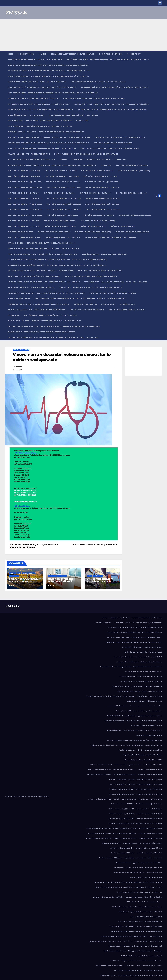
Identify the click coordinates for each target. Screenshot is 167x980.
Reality (64, 160)
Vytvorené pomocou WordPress (16, 797)
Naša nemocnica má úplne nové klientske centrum (73, 115)
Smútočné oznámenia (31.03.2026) (60, 226)
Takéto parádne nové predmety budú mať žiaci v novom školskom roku (42, 254)
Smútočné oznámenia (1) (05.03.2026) (62, 176)
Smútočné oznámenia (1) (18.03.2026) (102, 182)
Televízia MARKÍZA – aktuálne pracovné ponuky (105, 254)
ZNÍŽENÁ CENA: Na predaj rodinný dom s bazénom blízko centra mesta (41, 332)
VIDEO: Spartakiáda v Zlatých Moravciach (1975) (31, 288)
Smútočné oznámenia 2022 (93, 226)
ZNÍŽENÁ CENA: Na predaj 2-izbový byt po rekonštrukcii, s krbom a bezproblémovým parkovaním (54, 326)
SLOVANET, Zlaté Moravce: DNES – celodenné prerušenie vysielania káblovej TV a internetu (52, 165)
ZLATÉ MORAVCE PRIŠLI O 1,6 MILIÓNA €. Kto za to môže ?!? (51, 315)
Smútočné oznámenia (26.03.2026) (24, 221)
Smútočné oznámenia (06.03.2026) (97, 171)
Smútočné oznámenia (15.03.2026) (95, 193)
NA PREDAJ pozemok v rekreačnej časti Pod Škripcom (33, 99)
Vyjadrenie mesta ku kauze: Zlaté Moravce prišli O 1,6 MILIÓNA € (38, 304)
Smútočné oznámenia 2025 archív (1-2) (93, 232)
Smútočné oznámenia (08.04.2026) (24, 176)
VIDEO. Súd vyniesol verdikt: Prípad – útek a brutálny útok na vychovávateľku (46, 293)
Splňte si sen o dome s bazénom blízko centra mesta (110, 237)
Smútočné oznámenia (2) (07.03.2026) (64, 199)
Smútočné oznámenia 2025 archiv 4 (63, 237)
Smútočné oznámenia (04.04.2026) (61, 171)
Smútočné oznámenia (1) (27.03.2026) (102, 187)
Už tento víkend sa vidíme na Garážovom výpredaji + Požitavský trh (41, 271)
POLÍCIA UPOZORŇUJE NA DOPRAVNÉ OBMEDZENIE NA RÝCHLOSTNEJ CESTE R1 (42, 148)
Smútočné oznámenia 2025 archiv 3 (24, 237)
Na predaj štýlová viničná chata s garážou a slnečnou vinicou (39, 104)
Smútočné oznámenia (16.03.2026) (132, 193)
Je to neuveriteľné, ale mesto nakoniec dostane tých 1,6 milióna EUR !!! (42, 87)
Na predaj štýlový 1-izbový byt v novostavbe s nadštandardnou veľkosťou (111, 104)
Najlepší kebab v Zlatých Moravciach (26, 115)
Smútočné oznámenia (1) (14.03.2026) (63, 182)
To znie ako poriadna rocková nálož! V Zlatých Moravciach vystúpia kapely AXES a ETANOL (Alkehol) (57, 260)
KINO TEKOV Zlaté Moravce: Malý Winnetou (95, 544)
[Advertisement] (83, 35)
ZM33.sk (16, 13)
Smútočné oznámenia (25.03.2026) (135, 215)
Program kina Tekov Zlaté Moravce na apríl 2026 (31, 160)
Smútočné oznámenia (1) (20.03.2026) (25, 187)
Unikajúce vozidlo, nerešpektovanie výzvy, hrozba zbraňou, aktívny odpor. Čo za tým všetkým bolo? (57, 265)
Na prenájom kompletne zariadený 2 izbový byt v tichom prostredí (40, 110)
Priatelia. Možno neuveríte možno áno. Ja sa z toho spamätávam (86, 154)
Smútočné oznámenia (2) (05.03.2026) (25, 199)
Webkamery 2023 (128, 304)
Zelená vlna (14, 315)
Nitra (19, 573)
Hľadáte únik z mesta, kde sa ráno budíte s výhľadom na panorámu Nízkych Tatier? (48, 76)
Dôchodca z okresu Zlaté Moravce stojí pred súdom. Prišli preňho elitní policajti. (49, 71)
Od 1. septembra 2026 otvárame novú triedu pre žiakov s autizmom (40, 126)
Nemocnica (52, 576)
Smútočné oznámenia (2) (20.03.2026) (25, 210)
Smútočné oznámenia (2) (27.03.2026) (103, 210)
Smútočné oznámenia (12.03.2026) (23, 193)
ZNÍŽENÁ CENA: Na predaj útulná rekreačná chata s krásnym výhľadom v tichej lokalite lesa (53, 338)
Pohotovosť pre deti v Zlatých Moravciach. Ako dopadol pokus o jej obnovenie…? (48, 143)
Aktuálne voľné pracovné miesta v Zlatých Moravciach (35, 60)
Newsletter (82, 121)
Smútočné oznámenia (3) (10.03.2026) (98, 221)
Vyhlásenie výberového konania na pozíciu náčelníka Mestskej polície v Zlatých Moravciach (80, 299)
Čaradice (13, 573)
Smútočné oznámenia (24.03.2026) (98, 215)
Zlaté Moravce (24, 350)
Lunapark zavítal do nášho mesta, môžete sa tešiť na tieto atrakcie (115, 87)
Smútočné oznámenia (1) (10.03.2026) (25, 182)
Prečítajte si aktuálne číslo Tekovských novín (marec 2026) (110, 148)
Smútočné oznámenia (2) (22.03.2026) (64, 210)
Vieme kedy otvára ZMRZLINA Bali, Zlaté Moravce (113, 293)
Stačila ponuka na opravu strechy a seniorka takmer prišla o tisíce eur (43, 249)
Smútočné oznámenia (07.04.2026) (134, 171)
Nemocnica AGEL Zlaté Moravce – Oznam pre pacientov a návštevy (40, 121)
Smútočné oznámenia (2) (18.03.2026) (102, 204)
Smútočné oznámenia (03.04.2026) (24, 171)
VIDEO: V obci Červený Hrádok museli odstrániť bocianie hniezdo (90, 288)
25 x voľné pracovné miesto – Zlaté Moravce (73, 54)
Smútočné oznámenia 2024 (20, 232)
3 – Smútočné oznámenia (111, 54)
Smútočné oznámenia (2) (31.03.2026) (25, 215)
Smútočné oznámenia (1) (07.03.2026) (100, 176)
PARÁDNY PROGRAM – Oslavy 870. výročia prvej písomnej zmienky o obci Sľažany (46, 132)
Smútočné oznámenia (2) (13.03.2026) (25, 204)
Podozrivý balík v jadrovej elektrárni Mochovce (120, 137)
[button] (156, 196)
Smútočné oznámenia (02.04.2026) (132, 165)
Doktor (16, 350)
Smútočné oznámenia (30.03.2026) (24, 226)
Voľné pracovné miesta (19, 299)
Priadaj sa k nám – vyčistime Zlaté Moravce (29, 154)
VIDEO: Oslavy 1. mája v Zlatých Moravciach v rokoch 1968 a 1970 (116, 282)
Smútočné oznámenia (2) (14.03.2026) (64, 204)
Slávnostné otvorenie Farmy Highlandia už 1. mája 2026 (99, 160)
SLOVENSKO (106, 165)
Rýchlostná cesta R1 (29, 573)
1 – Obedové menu (26, 54)
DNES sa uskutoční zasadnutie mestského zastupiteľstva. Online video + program (48, 65)
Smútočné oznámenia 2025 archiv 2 (132, 232)
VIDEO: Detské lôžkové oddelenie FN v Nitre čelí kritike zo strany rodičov (44, 282)
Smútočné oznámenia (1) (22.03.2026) (64, 187)
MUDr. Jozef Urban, (22, 506)
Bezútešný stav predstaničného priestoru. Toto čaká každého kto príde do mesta (108, 60)
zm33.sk (19, 367)
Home (10, 54)
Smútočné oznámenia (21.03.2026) (62, 215)
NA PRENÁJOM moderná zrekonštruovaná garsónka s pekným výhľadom (113, 110)
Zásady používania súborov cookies (127, 310)
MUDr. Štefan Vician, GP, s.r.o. (26, 453)
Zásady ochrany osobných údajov (87, 310)
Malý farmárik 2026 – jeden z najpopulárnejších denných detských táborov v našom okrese (53, 93)
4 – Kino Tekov (134, 54)
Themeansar (44, 797)
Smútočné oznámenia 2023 (123, 226)
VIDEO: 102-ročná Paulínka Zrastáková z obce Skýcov (91, 276)
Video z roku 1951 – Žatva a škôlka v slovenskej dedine (34, 276)
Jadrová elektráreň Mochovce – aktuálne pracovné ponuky (37, 82)
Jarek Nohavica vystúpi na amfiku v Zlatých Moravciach (99, 82)
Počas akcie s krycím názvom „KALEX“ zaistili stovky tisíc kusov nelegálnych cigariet (50, 137)
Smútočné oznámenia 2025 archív (54, 232)
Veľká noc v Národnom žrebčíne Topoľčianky (100, 271)
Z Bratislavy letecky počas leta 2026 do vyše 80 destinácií (36, 310)
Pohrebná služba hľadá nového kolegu (113, 143)
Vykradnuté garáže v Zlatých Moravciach (94, 304)
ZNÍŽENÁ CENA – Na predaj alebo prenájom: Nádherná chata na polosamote (44, 321)
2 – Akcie (42, 54)
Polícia (89, 576)
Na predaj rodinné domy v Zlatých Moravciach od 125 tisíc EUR (94, 99)
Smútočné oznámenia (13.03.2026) (59, 193)
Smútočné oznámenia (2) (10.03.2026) (103, 199)
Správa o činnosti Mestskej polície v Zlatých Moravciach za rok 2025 (42, 243)
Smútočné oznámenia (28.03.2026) (60, 221)
